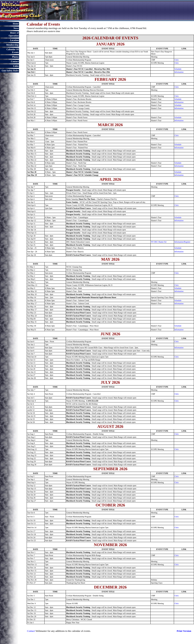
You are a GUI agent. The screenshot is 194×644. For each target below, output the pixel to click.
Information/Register (182, 242)
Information (179, 72)
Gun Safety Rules (10, 71)
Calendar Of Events (13, 51)
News (16, 28)
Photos (15, 57)
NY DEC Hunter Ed (159, 242)
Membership (12, 45)
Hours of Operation (14, 34)
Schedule (178, 69)
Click (176, 60)
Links (16, 66)
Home (16, 24)
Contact (15, 61)
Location (14, 40)
